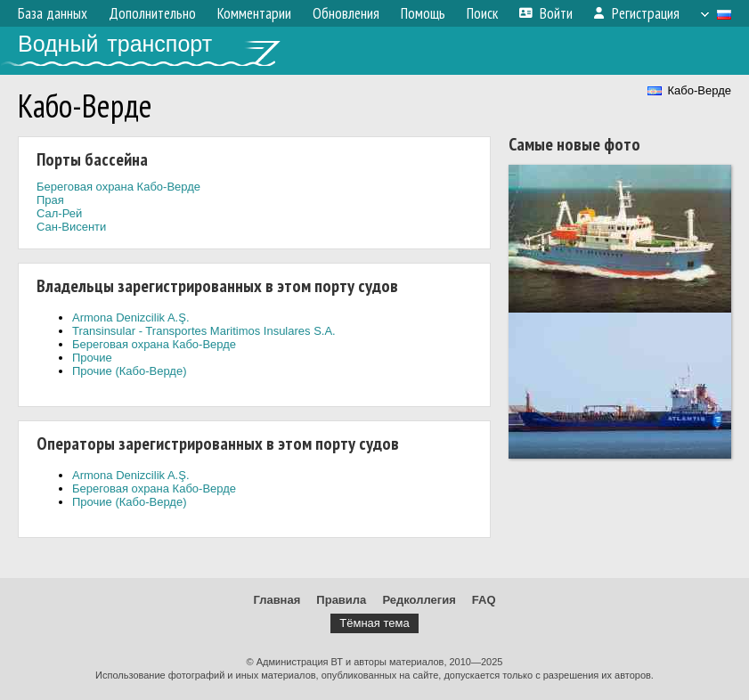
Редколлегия (419, 600)
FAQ (484, 600)
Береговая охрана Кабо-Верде (118, 187)
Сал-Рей (59, 213)
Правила (341, 600)
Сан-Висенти (71, 227)
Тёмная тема (374, 623)
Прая (50, 200)
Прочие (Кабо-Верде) (130, 371)
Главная (277, 600)
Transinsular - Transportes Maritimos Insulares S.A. (204, 331)
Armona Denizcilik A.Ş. (131, 317)
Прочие (92, 358)
